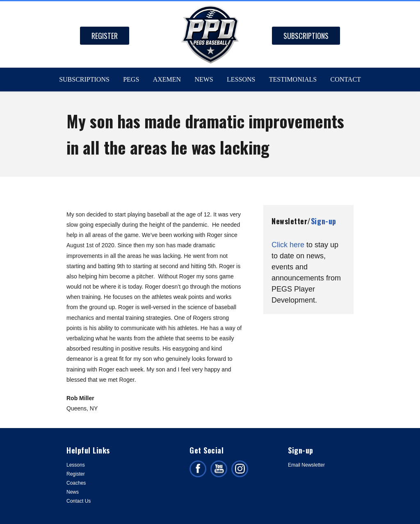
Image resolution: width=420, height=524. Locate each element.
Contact (346, 79)
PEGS (131, 79)
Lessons (241, 79)
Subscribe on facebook (219, 469)
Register (105, 36)
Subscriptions (306, 36)
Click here (288, 245)
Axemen (167, 79)
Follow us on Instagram (240, 469)
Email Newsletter (306, 465)
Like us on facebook (198, 469)
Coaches (76, 483)
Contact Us (79, 501)
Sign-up (324, 221)
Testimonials (293, 79)
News (204, 79)
